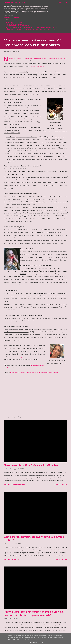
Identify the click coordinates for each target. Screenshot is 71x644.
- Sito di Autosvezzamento (15, 24)
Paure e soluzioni (43, 372)
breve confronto (15, 61)
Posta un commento (18, 485)
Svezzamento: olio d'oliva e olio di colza (31, 465)
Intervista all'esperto (18, 372)
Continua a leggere (61, 485)
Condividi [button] (7, 375)
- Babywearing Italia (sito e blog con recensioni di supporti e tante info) (31, 29)
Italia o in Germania (37, 66)
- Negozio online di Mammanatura (18, 26)
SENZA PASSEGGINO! (14, 2)
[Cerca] (60, 2)
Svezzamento (54, 372)
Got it (41, 642)
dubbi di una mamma (49, 61)
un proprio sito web (22, 368)
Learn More (33, 642)
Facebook (6, 17)
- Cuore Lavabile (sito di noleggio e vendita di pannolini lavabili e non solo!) (32, 27)
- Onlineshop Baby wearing (16, 22)
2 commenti (15, 559)
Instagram (16, 17)
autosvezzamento (53, 58)
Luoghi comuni (31, 372)
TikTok (6, 368)
